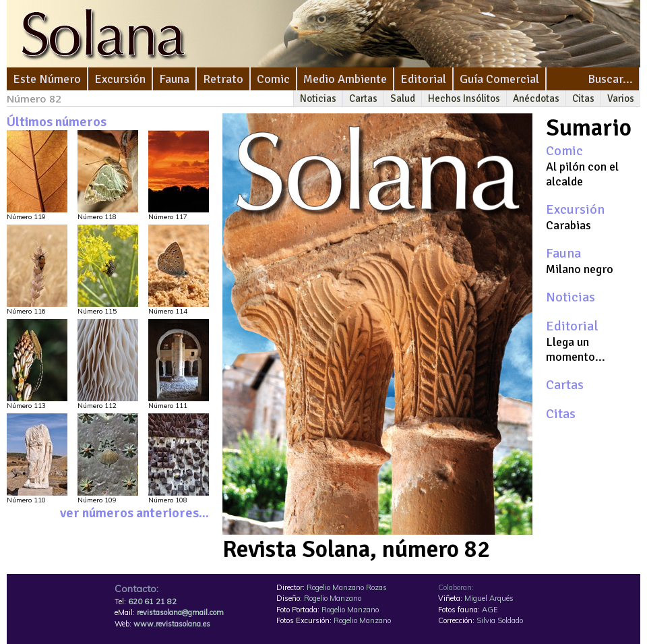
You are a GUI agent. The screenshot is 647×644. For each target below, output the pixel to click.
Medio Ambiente (345, 79)
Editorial (423, 79)
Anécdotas (536, 98)
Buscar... (610, 79)
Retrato (223, 79)
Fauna (174, 79)
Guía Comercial (499, 79)
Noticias (318, 98)
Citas (583, 98)
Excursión (120, 79)
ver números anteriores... (134, 513)
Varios (621, 98)
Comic (273, 79)
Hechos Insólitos (464, 98)
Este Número (47, 79)
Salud (403, 98)
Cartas (363, 98)
